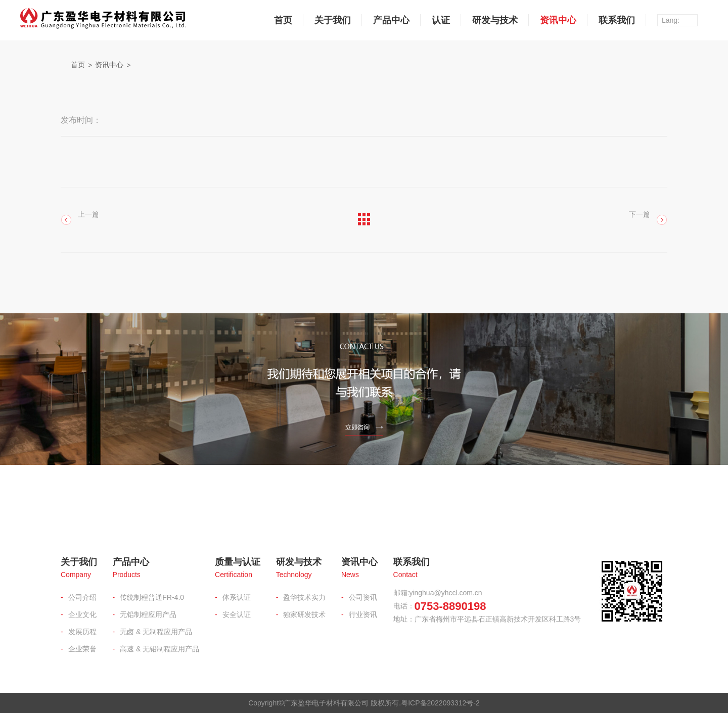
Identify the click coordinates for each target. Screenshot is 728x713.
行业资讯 (363, 614)
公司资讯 (363, 597)
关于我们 (333, 20)
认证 (441, 20)
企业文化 (82, 614)
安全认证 (237, 614)
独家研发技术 (304, 614)
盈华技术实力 (304, 597)
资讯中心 (558, 20)
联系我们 (617, 20)
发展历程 (82, 632)
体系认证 (237, 597)
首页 (283, 20)
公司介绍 (82, 597)
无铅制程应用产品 (148, 614)
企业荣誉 (82, 649)
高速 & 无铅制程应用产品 (160, 649)
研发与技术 (495, 20)
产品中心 (391, 20)
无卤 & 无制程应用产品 (156, 632)
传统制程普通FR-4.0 (152, 597)
